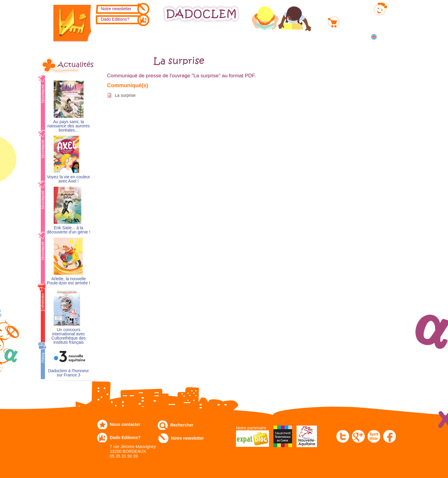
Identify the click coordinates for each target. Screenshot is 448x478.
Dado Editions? (115, 19)
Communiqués (235, 36)
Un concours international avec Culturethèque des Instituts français (68, 336)
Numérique (279, 36)
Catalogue (115, 36)
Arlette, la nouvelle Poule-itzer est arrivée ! (69, 281)
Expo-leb (194, 36)
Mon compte (354, 8)
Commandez (155, 36)
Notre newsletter (116, 9)
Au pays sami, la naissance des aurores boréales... (69, 126)
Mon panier (353, 21)
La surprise (125, 95)
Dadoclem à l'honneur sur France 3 (69, 373)
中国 (384, 43)
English (385, 37)
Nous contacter (125, 424)
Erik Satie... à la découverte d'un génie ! (69, 230)
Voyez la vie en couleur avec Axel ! (69, 179)
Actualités (76, 65)
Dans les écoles (324, 36)
